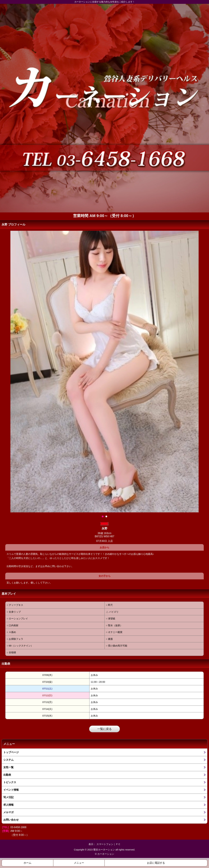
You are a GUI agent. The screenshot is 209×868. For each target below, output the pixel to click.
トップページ (11, 752)
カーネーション (106, 854)
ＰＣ (118, 844)
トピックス (10, 782)
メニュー (79, 863)
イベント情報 (11, 790)
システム (8, 760)
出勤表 (7, 775)
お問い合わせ (11, 820)
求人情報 (8, 805)
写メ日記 (8, 797)
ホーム (27, 863)
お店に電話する (156, 863)
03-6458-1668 (18, 827)
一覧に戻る (104, 729)
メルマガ (8, 812)
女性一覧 (8, 767)
